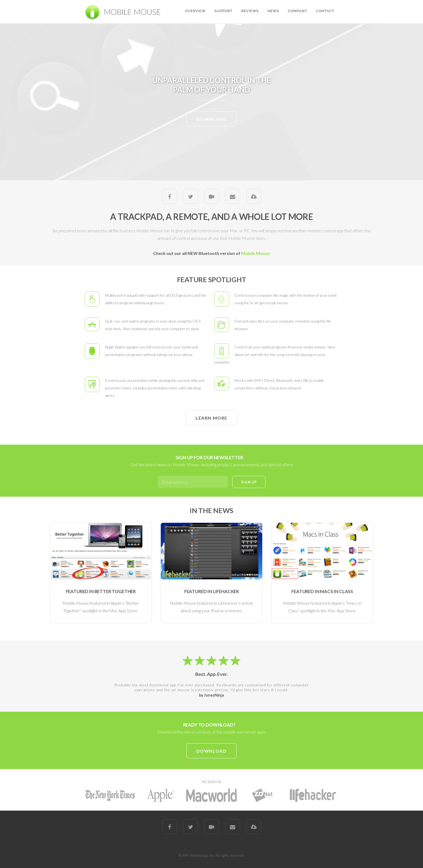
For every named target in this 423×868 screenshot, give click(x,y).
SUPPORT (224, 11)
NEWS (273, 11)
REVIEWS (250, 11)
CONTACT (325, 11)
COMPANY (298, 11)
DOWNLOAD (212, 119)
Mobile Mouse (255, 253)
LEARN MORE (211, 418)
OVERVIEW (195, 11)
